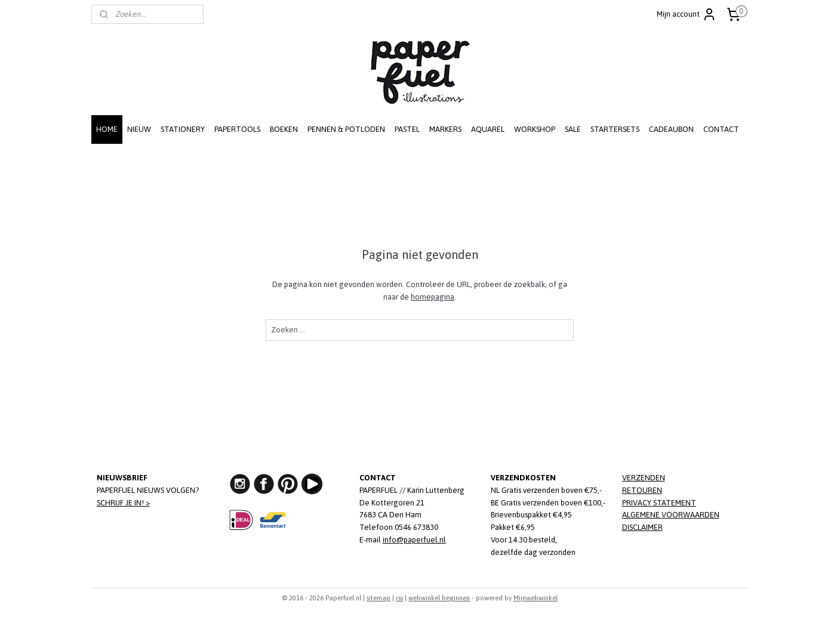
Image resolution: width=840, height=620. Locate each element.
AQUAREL (488, 129)
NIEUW (139, 129)
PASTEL (407, 129)
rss (399, 598)
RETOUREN (642, 490)
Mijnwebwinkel (536, 598)
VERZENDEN (644, 478)
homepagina (433, 297)
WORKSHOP (535, 129)
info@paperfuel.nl (414, 540)
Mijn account (687, 14)
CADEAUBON (671, 129)
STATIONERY (183, 129)
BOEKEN (284, 129)
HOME (107, 129)
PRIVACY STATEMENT (659, 503)
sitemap (379, 598)
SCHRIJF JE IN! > (123, 503)
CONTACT (721, 129)
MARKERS (445, 129)
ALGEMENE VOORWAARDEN (671, 515)
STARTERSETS (615, 129)
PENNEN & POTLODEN (346, 129)
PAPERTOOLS (237, 129)
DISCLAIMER (642, 527)
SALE (573, 129)
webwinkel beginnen (439, 598)
